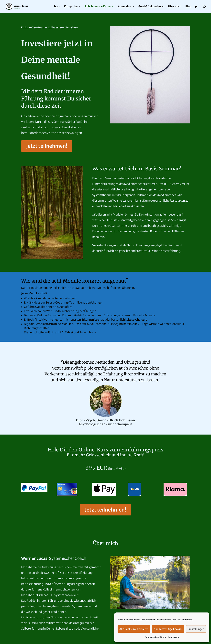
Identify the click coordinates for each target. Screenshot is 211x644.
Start (57, 7)
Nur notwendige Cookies (168, 629)
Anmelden (124, 7)
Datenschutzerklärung (156, 637)
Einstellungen (196, 629)
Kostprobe (71, 7)
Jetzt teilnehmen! (47, 146)
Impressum (173, 637)
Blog (188, 7)
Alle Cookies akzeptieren (134, 629)
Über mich (175, 7)
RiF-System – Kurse (98, 7)
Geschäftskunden (150, 7)
